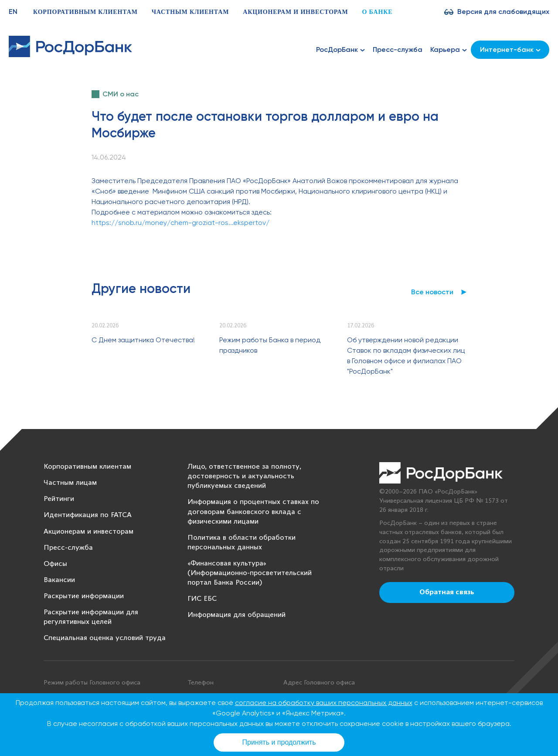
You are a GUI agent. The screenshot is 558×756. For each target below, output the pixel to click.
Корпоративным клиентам (85, 12)
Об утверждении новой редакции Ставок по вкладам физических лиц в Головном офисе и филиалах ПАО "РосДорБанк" (406, 356)
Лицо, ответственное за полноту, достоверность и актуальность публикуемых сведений (244, 476)
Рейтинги (59, 499)
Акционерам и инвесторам (295, 12)
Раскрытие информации (84, 596)
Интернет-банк (510, 49)
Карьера (449, 50)
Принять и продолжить (279, 742)
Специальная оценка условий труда (105, 638)
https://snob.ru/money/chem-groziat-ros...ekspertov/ (180, 223)
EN (13, 12)
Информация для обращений (236, 615)
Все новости (432, 292)
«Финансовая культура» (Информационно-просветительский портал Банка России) (250, 573)
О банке (377, 12)
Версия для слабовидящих (503, 12)
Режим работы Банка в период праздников (270, 345)
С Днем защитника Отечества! (143, 340)
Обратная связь (447, 593)
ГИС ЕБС (202, 599)
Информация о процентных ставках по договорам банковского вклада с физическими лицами (253, 512)
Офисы (55, 564)
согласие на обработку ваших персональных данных (324, 703)
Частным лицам (70, 483)
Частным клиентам (191, 12)
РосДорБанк (340, 50)
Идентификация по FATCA (88, 515)
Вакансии (59, 580)
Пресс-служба (398, 49)
